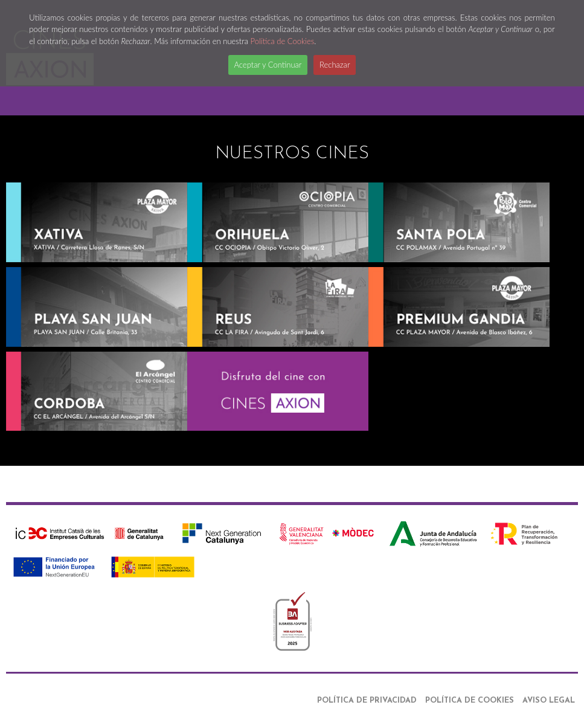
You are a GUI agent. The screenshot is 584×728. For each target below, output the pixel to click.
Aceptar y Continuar (268, 65)
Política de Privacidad (367, 701)
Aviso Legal (549, 701)
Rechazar (335, 65)
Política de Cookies (283, 41)
